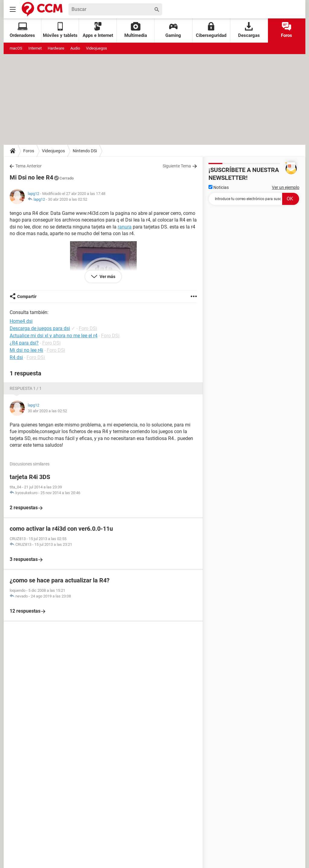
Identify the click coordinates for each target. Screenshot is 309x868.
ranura (125, 227)
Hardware (56, 48)
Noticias (219, 187)
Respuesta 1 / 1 (26, 388)
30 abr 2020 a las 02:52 (68, 199)
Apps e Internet (98, 30)
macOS (16, 48)
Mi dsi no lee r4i (26, 350)
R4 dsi (16, 357)
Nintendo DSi (85, 151)
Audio (75, 48)
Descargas (249, 30)
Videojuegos (97, 48)
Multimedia (136, 30)
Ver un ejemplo (286, 187)
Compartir (27, 296)
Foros (287, 30)
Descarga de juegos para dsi (40, 328)
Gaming (173, 30)
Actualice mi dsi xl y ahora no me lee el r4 (54, 336)
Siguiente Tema (177, 166)
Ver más (107, 277)
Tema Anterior (29, 166)
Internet (35, 48)
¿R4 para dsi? (24, 343)
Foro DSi (88, 328)
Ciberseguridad (211, 30)
